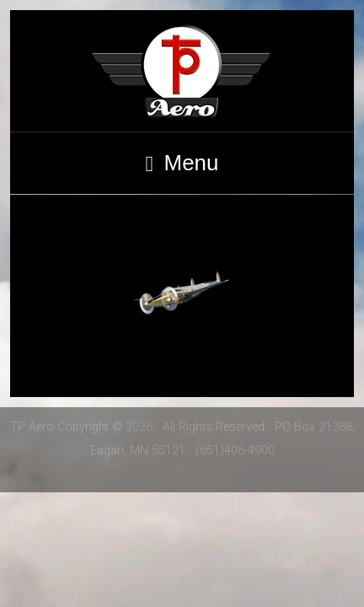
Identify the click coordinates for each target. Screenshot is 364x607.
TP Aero (182, 71)
